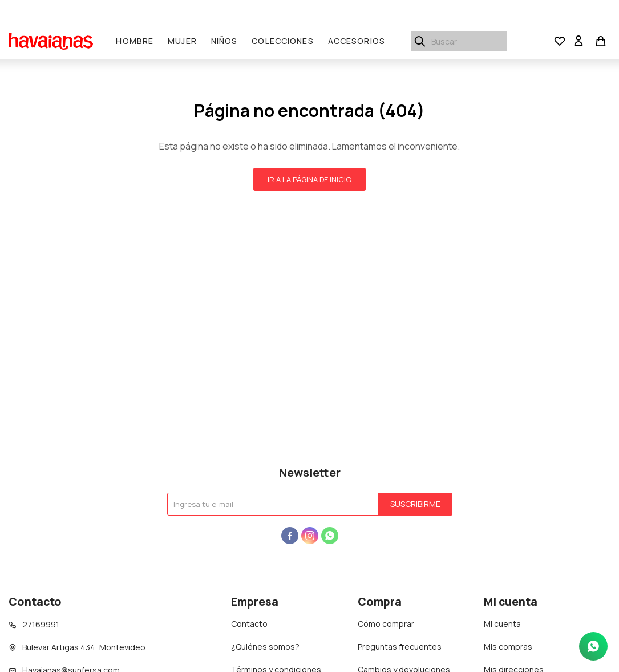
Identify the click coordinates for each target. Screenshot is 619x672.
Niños (224, 41)
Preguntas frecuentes (400, 647)
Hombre (135, 41)
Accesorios (357, 41)
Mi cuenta (502, 624)
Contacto (249, 624)
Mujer (183, 41)
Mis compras (508, 647)
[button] (560, 41)
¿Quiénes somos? (265, 647)
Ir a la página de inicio (309, 179)
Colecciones (283, 41)
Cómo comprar (386, 624)
